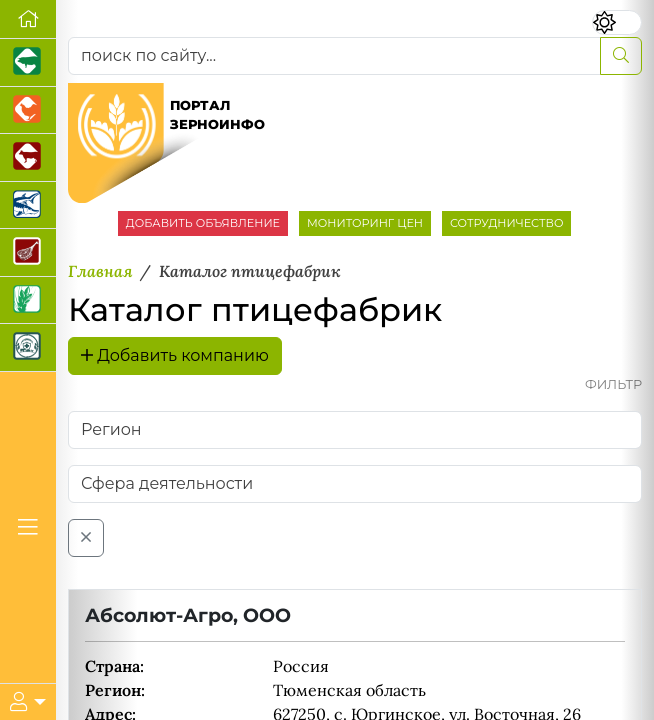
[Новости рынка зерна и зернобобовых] (28, 301)
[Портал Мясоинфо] (28, 253)
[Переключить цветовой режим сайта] (616, 22)
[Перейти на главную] (28, 19)
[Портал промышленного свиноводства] (28, 63)
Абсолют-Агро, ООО (188, 615)
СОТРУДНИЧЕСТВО (507, 223)
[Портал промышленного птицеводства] (28, 111)
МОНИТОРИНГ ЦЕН (365, 223)
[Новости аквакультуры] (28, 206)
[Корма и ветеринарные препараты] (28, 348)
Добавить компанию (175, 355)
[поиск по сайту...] (334, 56)
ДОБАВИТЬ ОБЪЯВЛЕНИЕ (203, 223)
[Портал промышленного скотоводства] (28, 158)
